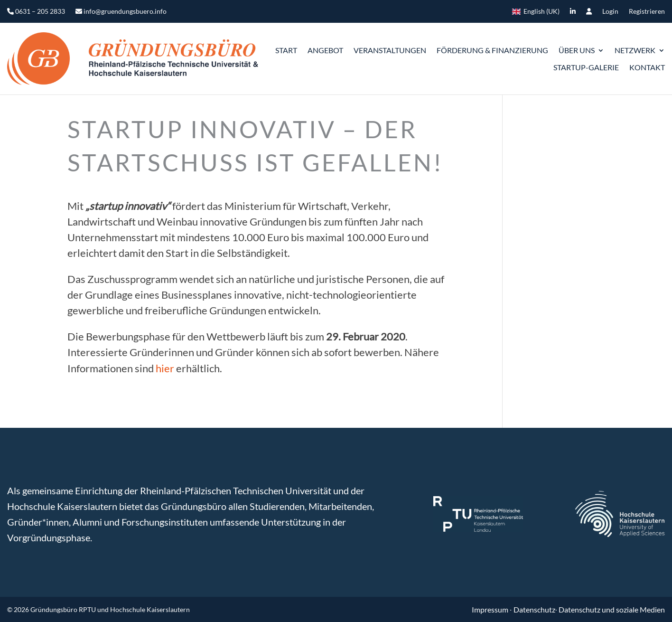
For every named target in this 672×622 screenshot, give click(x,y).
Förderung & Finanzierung (492, 50)
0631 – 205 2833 (36, 12)
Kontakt (647, 67)
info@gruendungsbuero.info (121, 12)
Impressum (491, 609)
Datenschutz (534, 609)
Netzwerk (635, 50)
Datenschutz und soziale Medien (612, 609)
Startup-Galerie (586, 67)
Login (610, 12)
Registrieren (647, 12)
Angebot (325, 50)
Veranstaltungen (390, 50)
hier (165, 368)
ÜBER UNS (577, 50)
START (286, 50)
